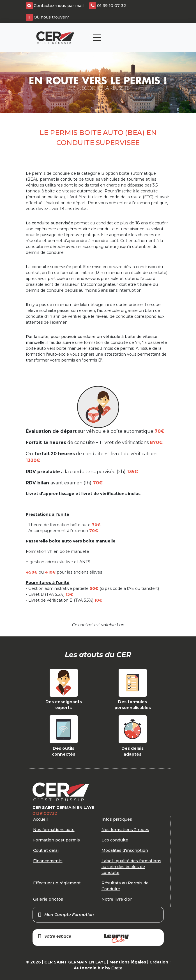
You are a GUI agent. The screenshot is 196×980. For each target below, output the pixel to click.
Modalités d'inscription (125, 850)
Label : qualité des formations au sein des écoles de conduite (131, 867)
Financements (48, 861)
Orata (117, 968)
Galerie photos (48, 899)
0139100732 (45, 813)
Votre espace (83, 938)
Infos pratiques (117, 819)
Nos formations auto (54, 830)
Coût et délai (46, 850)
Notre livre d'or (117, 899)
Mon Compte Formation (66, 915)
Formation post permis (57, 840)
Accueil (40, 819)
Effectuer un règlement (57, 883)
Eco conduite (115, 840)
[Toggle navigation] (97, 38)
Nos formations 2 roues (125, 830)
